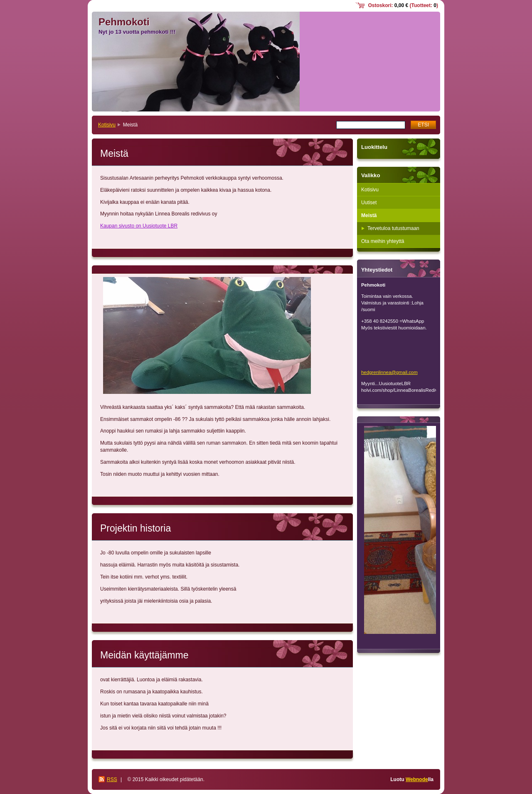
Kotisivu (107, 125)
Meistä (369, 215)
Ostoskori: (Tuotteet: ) (403, 5)
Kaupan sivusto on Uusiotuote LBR (139, 226)
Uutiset (369, 203)
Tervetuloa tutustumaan (393, 228)
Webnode (417, 779)
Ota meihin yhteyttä (383, 241)
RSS (112, 779)
